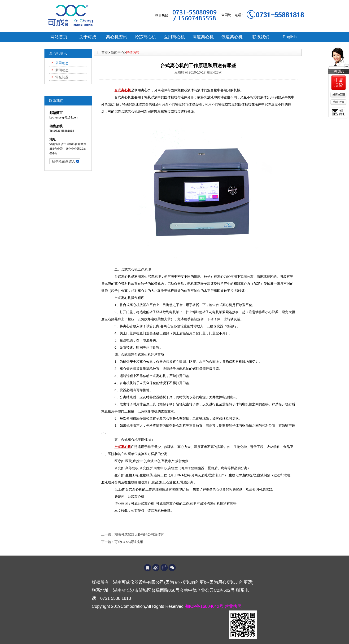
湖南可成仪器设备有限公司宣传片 (139, 534)
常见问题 (62, 77)
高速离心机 (203, 37)
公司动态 (62, 63)
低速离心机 (232, 37)
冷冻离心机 (145, 37)
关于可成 (88, 37)
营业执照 (233, 606)
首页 (105, 53)
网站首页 (59, 37)
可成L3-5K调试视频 (129, 542)
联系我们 (261, 37)
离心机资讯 (117, 37)
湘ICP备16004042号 (205, 606)
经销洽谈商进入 (64, 161)
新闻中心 (118, 53)
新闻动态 (62, 70)
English (290, 37)
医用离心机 (174, 37)
